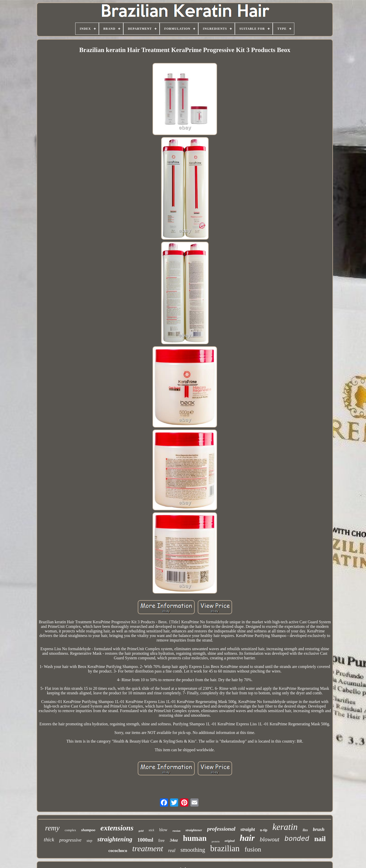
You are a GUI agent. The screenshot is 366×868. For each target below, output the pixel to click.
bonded (297, 839)
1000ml (145, 840)
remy (52, 828)
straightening (115, 839)
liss (305, 830)
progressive (70, 840)
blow (163, 830)
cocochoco (118, 851)
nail (320, 839)
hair (247, 838)
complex (70, 830)
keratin (285, 827)
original (230, 841)
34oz (174, 840)
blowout (270, 839)
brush (319, 829)
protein (216, 841)
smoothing (193, 850)
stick (151, 830)
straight (248, 829)
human (195, 838)
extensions (117, 828)
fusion (253, 849)
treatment (148, 848)
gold (141, 831)
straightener (194, 830)
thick (49, 840)
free (162, 840)
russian (177, 831)
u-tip (264, 830)
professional (221, 829)
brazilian (225, 848)
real (172, 850)
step (89, 841)
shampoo (88, 830)
